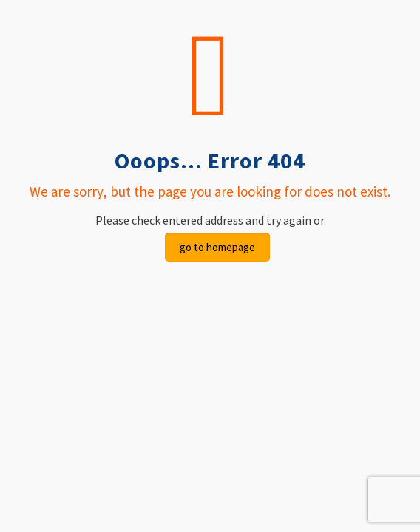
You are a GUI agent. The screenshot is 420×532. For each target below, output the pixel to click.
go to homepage (217, 247)
